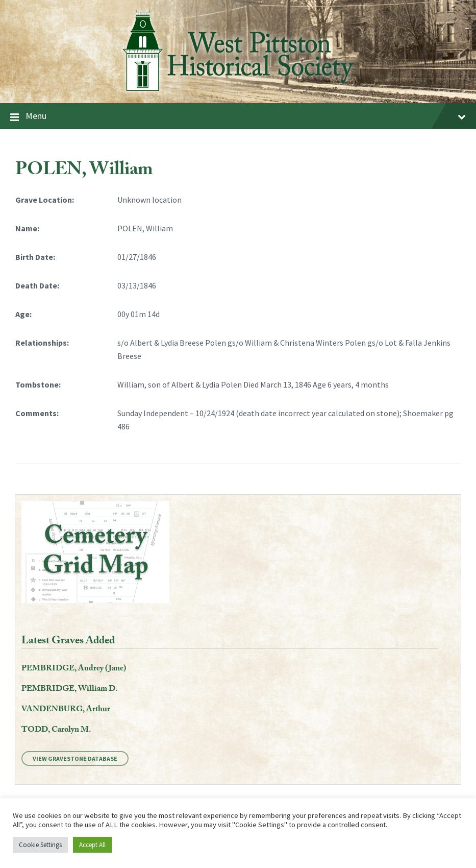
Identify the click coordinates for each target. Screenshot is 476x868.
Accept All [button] (92, 845)
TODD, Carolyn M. (56, 730)
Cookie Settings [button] (40, 845)
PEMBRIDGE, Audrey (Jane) (74, 669)
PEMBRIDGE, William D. (69, 690)
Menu (238, 116)
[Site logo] (238, 93)
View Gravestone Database (75, 758)
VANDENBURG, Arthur (66, 710)
